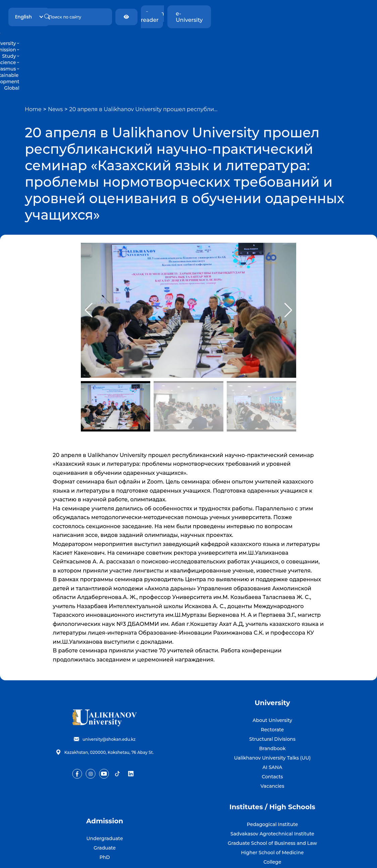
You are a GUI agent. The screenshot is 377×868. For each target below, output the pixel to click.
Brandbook (272, 697)
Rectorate (273, 679)
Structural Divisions (272, 688)
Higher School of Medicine (272, 802)
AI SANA (273, 716)
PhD (104, 806)
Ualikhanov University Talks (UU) (273, 707)
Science (174, 37)
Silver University (273, 820)
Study (151, 37)
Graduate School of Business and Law (272, 792)
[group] (189, 259)
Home (33, 58)
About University (272, 669)
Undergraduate (105, 787)
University (94, 37)
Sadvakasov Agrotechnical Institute (272, 783)
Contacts (273, 726)
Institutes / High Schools (272, 756)
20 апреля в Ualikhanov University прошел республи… (144, 58)
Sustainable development (246, 37)
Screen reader (298, 14)
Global (288, 37)
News (55, 58)
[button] (288, 259)
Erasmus (200, 37)
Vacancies (273, 735)
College (272, 811)
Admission (125, 37)
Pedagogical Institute (273, 773)
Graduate (105, 797)
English (88, 13)
